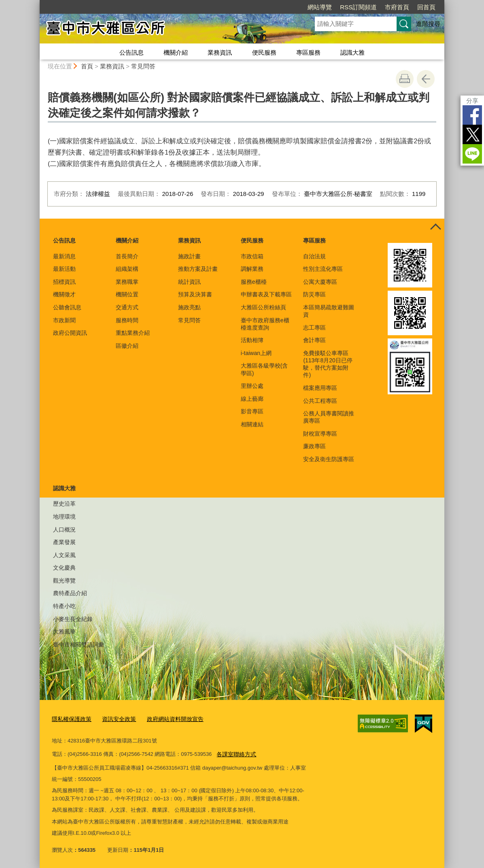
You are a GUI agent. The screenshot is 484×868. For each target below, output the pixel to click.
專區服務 (308, 52)
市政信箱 (252, 256)
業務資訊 (220, 52)
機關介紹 (176, 52)
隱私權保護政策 (70, 718)
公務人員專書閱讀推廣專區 (329, 417)
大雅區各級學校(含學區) (264, 369)
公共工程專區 (320, 401)
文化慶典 (64, 568)
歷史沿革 (64, 504)
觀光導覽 (64, 581)
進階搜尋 (428, 24)
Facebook (472, 115)
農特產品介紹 (70, 593)
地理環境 (64, 517)
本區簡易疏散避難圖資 (329, 311)
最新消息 (64, 256)
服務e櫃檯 (254, 282)
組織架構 (127, 269)
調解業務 (252, 269)
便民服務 (264, 52)
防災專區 (314, 294)
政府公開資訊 (70, 333)
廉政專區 (314, 446)
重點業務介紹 (133, 333)
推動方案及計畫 (198, 269)
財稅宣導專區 (320, 434)
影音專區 (252, 411)
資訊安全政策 (115, 718)
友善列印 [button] (405, 79)
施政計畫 (189, 256)
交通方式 (127, 307)
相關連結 (252, 424)
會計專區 (314, 340)
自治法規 (314, 256)
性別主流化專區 (323, 269)
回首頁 (426, 7)
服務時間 (127, 320)
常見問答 (143, 66)
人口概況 (64, 530)
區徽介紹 (127, 346)
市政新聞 (64, 320)
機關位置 (127, 294)
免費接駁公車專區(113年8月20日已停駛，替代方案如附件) (328, 364)
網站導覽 (320, 7)
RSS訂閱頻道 (358, 7)
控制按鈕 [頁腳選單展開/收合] (435, 228)
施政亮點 (189, 307)
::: (36, 3)
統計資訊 (189, 282)
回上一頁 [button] (426, 79)
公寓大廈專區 (320, 282)
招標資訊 (64, 282)
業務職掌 (127, 282)
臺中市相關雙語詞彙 (79, 645)
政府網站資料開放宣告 (168, 718)
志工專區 (314, 328)
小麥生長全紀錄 (73, 619)
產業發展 (64, 542)
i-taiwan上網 (256, 353)
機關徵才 (64, 294)
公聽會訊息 (67, 307)
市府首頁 (397, 7)
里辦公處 (252, 386)
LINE (472, 154)
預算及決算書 (195, 294)
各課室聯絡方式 (235, 753)
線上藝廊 (252, 399)
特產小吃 (64, 606)
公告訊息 (132, 52)
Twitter (472, 134)
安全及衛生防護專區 (329, 459)
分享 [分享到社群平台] (472, 101)
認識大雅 (352, 52)
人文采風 (64, 555)
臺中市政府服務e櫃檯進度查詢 (265, 324)
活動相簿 (252, 340)
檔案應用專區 (320, 388)
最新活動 (64, 269)
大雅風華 (64, 632)
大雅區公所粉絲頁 (263, 307)
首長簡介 (127, 256)
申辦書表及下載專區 (266, 294)
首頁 (87, 66)
